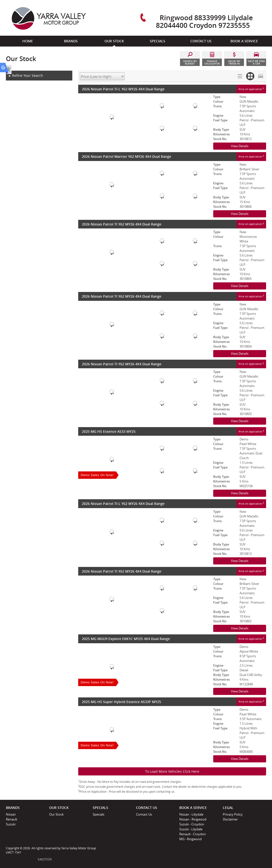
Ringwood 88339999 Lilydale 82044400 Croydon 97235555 (204, 21)
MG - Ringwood (190, 839)
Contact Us (144, 814)
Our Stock (56, 814)
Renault (12, 819)
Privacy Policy (233, 814)
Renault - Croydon (193, 834)
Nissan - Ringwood (193, 819)
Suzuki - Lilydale (191, 829)
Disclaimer (230, 819)
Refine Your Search (26, 76)
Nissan (11, 814)
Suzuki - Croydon (192, 824)
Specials (98, 814)
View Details (240, 146)
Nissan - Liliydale (191, 814)
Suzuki (11, 824)
